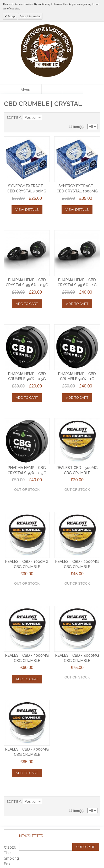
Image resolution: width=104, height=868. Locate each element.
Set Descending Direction (47, 118)
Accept (11, 16)
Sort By (14, 118)
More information (30, 16)
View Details (27, 210)
